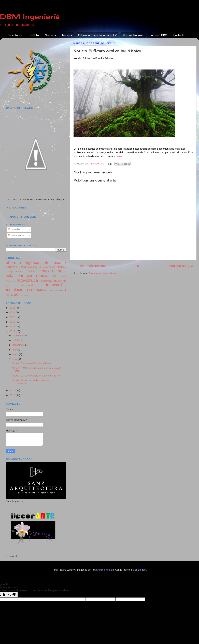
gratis (8, 286)
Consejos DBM (158, 35)
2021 (13, 312)
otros (46, 290)
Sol (17, 294)
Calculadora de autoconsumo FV (97, 35)
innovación (56, 285)
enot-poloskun (106, 570)
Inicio (138, 266)
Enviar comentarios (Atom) (103, 273)
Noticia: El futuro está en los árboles (32, 363)
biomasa (32, 267)
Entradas (14, 229)
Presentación (15, 35)
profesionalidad (57, 290)
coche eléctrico (57, 267)
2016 (13, 390)
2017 (13, 331)
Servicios (50, 35)
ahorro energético (23, 263)
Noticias (67, 35)
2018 (13, 327)
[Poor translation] (12, 595)
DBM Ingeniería (30, 16)
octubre (17, 340)
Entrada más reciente (90, 266)
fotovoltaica (27, 280)
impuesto (28, 285)
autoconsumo (54, 263)
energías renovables (37, 276)
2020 (13, 317)
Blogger (142, 570)
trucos (27, 295)
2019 (13, 322)
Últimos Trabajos (133, 35)
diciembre (18, 335)
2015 (13, 395)
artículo (118, 156)
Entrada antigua (181, 266)
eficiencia (42, 271)
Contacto (179, 35)
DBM (29, 271)
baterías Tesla (16, 267)
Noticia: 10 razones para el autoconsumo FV (36, 376)
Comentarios (16, 235)
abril (15, 359)
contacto (20, 271)
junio (16, 350)
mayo (16, 354)
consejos (10, 272)
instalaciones (18, 290)
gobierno (60, 281)
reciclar (9, 295)
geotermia (46, 281)
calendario (43, 267)
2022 (13, 308)
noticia (37, 290)
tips (22, 295)
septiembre (19, 345)
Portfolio (34, 35)
